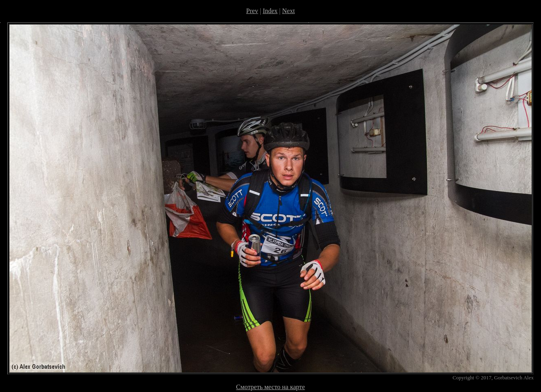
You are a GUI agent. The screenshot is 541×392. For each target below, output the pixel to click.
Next (289, 11)
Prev (252, 11)
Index (270, 11)
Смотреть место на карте (271, 387)
